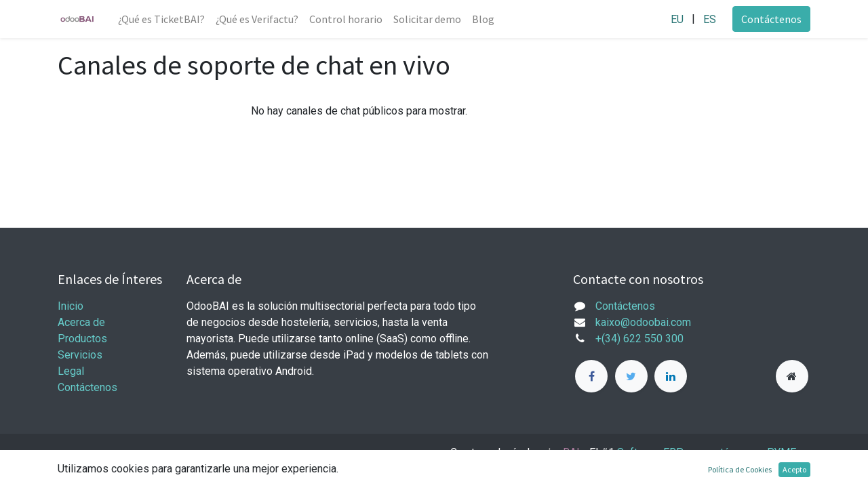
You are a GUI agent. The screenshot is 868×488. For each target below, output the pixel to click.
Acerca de (81, 322)
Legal (71, 371)
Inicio (71, 306)
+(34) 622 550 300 (639, 339)
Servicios (80, 355)
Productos (82, 339)
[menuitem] (161, 19)
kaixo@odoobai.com (643, 322)
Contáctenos (771, 19)
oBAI (560, 452)
